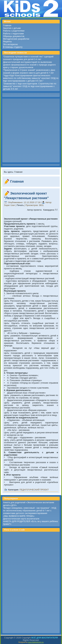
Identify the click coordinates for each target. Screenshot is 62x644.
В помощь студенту (13, 47)
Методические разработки (16, 39)
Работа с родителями (14, 31)
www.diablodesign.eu (36, 642)
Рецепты (7, 42)
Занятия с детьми (12, 28)
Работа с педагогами (13, 34)
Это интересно (10, 44)
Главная (7, 25)
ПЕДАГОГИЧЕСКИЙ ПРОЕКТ (34, 490)
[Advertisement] (31, 130)
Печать (21, 205)
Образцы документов (14, 36)
